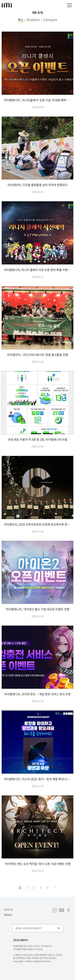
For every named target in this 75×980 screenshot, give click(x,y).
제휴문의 (8, 915)
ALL (21, 19)
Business (33, 20)
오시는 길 (8, 909)
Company (50, 20)
